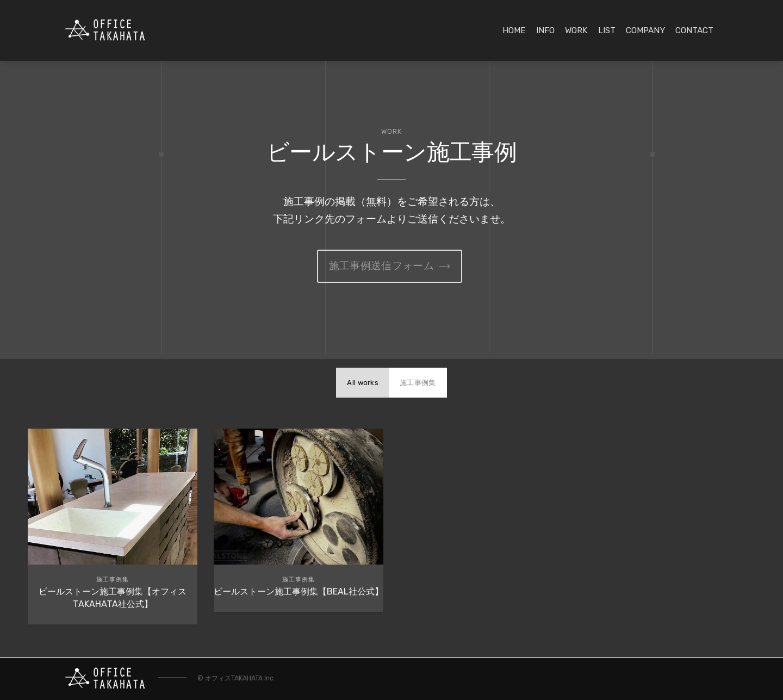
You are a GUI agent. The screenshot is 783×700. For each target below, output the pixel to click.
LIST (607, 30)
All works (363, 383)
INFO (545, 30)
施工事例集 (418, 383)
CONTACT (694, 30)
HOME (514, 30)
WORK (576, 30)
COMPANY (645, 30)
